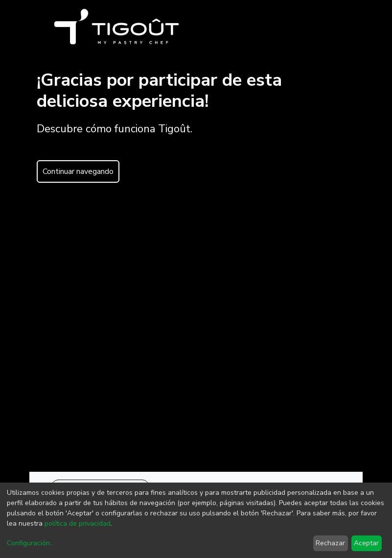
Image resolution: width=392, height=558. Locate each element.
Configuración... (31, 543)
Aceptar (366, 543)
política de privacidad (78, 523)
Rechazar (330, 543)
